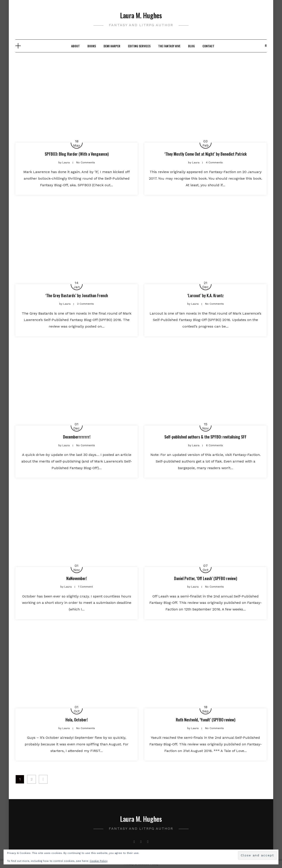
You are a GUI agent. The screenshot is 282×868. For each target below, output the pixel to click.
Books (92, 46)
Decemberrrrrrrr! (77, 437)
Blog (191, 46)
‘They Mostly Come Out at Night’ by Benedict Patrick (206, 154)
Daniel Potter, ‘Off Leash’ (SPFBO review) (206, 578)
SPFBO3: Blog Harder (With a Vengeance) (77, 154)
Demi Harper (112, 46)
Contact (208, 46)
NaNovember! (77, 578)
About (75, 46)
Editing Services (139, 46)
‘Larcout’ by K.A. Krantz (205, 295)
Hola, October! (77, 720)
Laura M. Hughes (141, 15)
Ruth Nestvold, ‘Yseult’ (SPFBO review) (206, 720)
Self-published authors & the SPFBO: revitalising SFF (205, 437)
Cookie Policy (99, 861)
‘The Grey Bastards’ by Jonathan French (77, 295)
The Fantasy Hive (169, 46)
